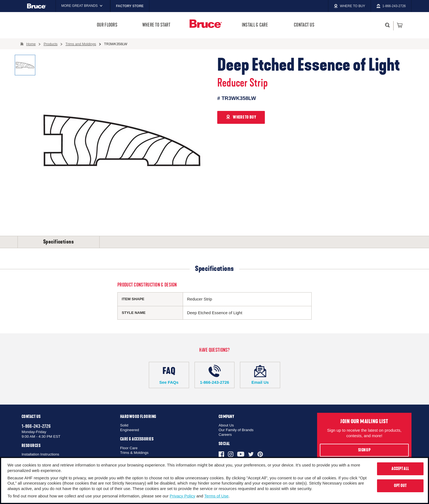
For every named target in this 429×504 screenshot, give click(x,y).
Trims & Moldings (134, 453)
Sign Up (364, 450)
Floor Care (129, 448)
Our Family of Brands (236, 430)
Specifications (59, 242)
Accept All (400, 469)
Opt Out (400, 486)
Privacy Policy (182, 496)
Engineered (130, 430)
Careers (225, 435)
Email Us (260, 375)
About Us (226, 425)
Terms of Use (216, 496)
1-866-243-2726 (215, 375)
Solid (124, 425)
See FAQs (169, 375)
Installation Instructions (40, 454)
